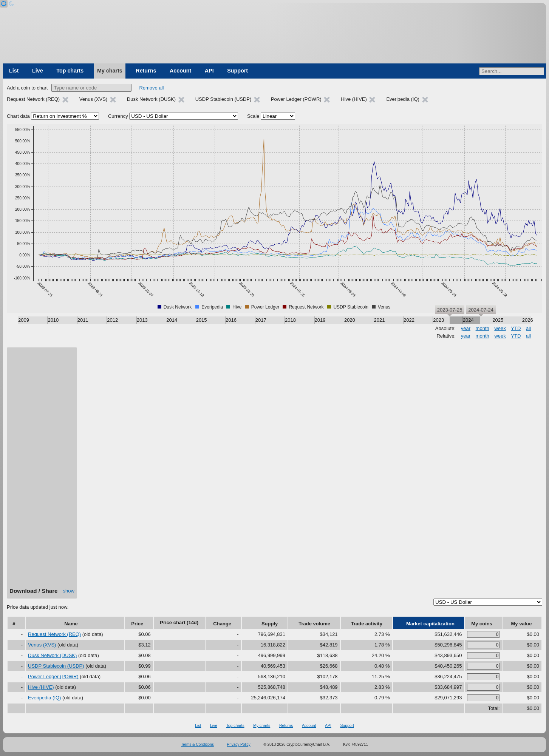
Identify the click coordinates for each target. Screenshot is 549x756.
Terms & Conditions (197, 744)
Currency (118, 116)
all (528, 328)
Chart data (18, 116)
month (483, 328)
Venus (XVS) (42, 645)
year (466, 328)
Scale (253, 116)
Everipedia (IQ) (44, 698)
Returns (146, 71)
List (14, 71)
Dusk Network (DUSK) (52, 655)
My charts (110, 71)
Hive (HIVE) (41, 687)
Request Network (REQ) (54, 634)
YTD (516, 328)
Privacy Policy (239, 744)
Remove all (151, 88)
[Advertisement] (42, 470)
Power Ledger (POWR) (53, 677)
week (500, 328)
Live (38, 71)
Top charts (70, 71)
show (69, 591)
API (209, 71)
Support (237, 71)
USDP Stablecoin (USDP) (56, 666)
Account (180, 71)
